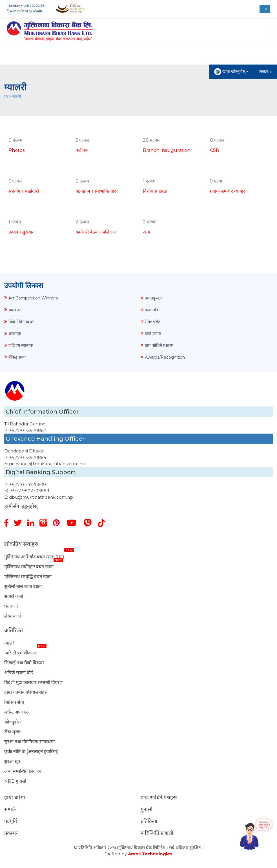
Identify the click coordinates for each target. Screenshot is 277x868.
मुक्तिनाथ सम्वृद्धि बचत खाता (28, 577)
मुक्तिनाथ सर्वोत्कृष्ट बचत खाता (29, 567)
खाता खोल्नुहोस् (231, 72)
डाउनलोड (151, 310)
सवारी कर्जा (14, 596)
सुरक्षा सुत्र (12, 761)
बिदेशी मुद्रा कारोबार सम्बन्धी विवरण (34, 682)
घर (6, 96)
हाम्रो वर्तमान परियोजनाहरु (26, 692)
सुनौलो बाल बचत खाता (23, 586)
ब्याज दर (15, 310)
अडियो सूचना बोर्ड (19, 673)
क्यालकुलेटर (154, 298)
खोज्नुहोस (13, 722)
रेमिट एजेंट (152, 322)
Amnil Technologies (150, 854)
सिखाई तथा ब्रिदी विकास (24, 663)
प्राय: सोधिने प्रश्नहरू (159, 345)
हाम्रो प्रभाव (153, 334)
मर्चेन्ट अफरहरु (16, 712)
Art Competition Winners (33, 298)
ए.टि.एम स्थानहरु (21, 345)
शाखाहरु (15, 334)
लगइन (265, 72)
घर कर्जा (11, 606)
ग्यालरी (16, 96)
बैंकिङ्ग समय (17, 357)
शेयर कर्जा (13, 616)
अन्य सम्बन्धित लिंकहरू (23, 771)
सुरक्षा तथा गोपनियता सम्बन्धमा (29, 742)
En (265, 9)
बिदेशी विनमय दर (21, 322)
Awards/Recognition (165, 357)
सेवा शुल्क (12, 732)
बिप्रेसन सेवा (14, 702)
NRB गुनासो (15, 781)
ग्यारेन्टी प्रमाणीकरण (21, 653)
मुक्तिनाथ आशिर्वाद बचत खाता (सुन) (34, 557)
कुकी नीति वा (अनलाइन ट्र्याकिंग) (31, 752)
